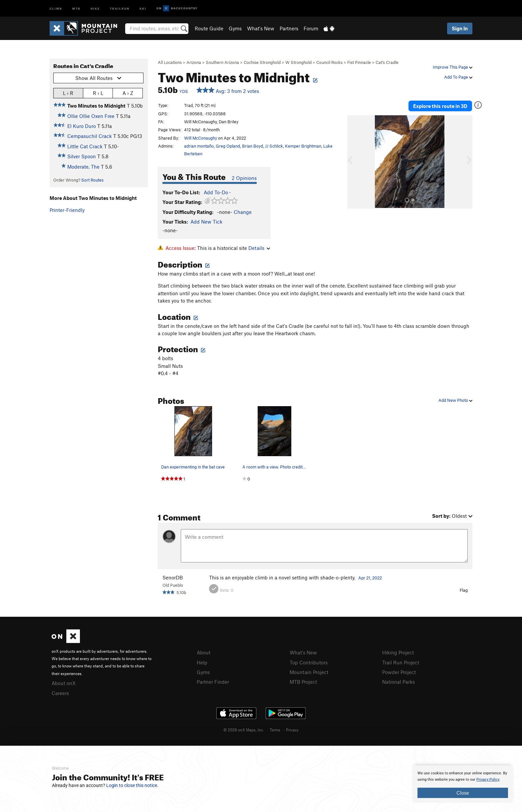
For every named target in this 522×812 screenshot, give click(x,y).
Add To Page (458, 77)
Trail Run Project (401, 662)
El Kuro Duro (82, 126)
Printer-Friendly (67, 210)
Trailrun (120, 8)
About (204, 652)
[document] (463, 784)
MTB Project (303, 682)
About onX (64, 683)
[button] (354, 162)
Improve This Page (453, 67)
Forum (311, 28)
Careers (60, 693)
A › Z (128, 93)
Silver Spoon (82, 156)
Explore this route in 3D (440, 106)
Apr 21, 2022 (370, 578)
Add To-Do (216, 192)
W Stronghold (298, 62)
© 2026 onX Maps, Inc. (244, 730)
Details (259, 248)
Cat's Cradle (387, 62)
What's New (261, 28)
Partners (289, 28)
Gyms (235, 28)
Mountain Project (309, 672)
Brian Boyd (253, 146)
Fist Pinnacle (359, 62)
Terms (275, 730)
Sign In (460, 28)
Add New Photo (455, 400)
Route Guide (209, 28)
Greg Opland (228, 146)
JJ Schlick (274, 146)
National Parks (398, 682)
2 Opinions (244, 178)
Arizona (194, 62)
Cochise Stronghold (262, 62)
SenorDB (173, 577)
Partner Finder (213, 682)
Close (463, 793)
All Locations (170, 62)
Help (202, 662)
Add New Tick (206, 222)
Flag (464, 590)
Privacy (292, 730)
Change (243, 212)
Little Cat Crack (85, 146)
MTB (76, 8)
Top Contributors (309, 662)
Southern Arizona (222, 62)
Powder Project (399, 672)
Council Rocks (329, 62)
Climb (56, 8)
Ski (143, 8)
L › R (68, 93)
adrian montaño (199, 146)
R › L (98, 93)
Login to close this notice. (132, 785)
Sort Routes (92, 180)
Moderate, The (83, 167)
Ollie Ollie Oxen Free (91, 116)
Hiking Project (398, 652)
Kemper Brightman (303, 146)
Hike (95, 8)
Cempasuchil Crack (90, 136)
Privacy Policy (488, 780)
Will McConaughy (201, 138)
